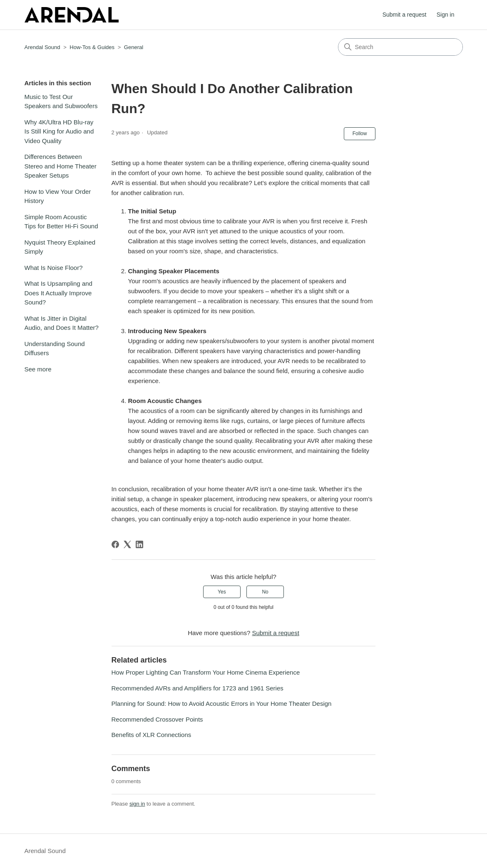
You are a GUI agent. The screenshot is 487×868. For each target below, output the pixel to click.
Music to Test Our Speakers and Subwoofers (61, 101)
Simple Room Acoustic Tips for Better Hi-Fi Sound (61, 222)
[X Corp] (127, 544)
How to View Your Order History (58, 196)
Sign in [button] (446, 15)
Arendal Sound (42, 47)
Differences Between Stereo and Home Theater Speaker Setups (61, 166)
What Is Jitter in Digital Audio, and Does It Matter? (62, 323)
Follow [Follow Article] (360, 134)
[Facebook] (115, 544)
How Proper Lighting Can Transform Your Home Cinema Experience (206, 672)
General (134, 47)
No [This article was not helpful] (265, 592)
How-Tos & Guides (92, 47)
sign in (137, 804)
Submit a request (405, 15)
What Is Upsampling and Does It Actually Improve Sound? (58, 293)
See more (38, 369)
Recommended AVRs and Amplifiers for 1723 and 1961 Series (198, 688)
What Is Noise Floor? (54, 268)
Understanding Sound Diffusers (55, 349)
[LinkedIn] (139, 544)
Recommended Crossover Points (157, 719)
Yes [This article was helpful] (222, 592)
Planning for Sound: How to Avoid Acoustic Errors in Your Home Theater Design (222, 704)
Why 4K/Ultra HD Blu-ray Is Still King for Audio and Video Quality (59, 131)
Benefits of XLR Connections (152, 735)
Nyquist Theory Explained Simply (60, 247)
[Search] (400, 47)
